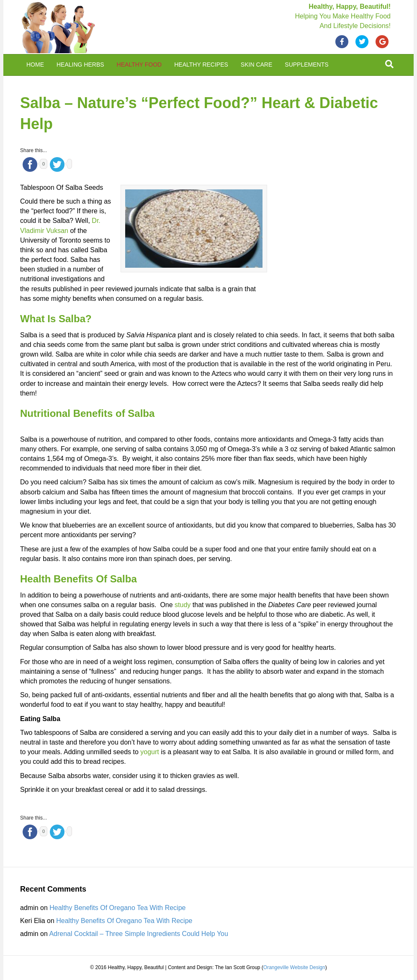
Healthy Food (139, 65)
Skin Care (256, 65)
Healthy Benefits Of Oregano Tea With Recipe (117, 908)
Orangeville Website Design (294, 967)
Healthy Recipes (201, 65)
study (183, 605)
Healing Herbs (80, 65)
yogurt (149, 752)
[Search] (389, 64)
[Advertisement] (334, 239)
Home (35, 65)
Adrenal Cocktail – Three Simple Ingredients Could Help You (139, 934)
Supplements (306, 65)
